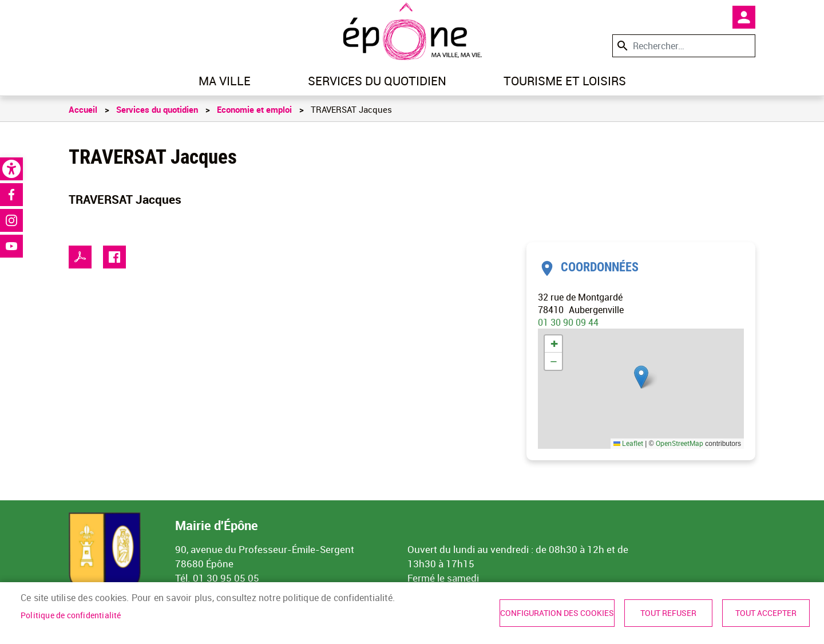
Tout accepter (766, 613)
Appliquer (621, 46)
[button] (641, 377)
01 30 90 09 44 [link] (568, 322)
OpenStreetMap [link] (680, 443)
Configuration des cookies (557, 613)
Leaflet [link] (628, 443)
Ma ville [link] (225, 81)
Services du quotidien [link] (377, 81)
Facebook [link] (11, 195)
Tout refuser (668, 613)
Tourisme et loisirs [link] (565, 81)
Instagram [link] (11, 220)
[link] (11, 169)
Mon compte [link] (744, 17)
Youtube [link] (11, 246)
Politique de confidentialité (71, 615)
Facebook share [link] (114, 257)
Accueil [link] (83, 109)
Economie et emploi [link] (254, 109)
